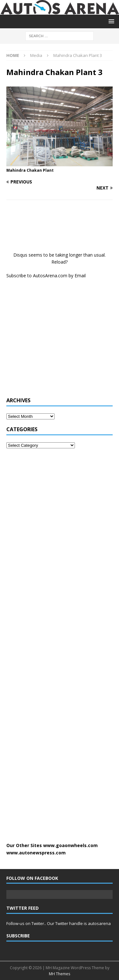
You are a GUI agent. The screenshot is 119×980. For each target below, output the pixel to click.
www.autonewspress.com (36, 853)
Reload (59, 262)
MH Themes (60, 974)
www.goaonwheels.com (70, 845)
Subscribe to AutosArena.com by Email (46, 276)
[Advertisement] (54, 341)
